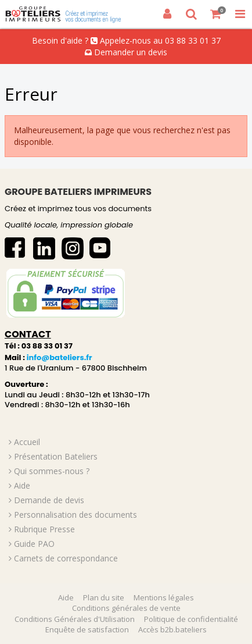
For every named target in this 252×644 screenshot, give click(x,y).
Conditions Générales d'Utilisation (75, 619)
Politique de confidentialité (191, 619)
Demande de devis (49, 500)
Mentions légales (164, 597)
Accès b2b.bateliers (172, 629)
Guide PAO (34, 544)
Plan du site (104, 597)
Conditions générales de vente (126, 608)
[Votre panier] (216, 14)
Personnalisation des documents (75, 515)
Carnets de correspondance (66, 558)
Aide (22, 485)
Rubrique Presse (44, 529)
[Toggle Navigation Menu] (240, 14)
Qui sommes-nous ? (52, 471)
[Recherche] (192, 14)
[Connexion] (167, 14)
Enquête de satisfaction (87, 629)
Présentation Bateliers (56, 456)
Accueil (27, 442)
